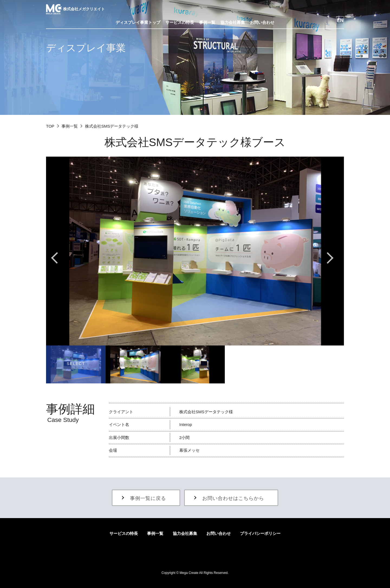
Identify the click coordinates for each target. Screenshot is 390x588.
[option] (195, 251)
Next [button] (330, 258)
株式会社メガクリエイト (75, 9)
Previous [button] (60, 258)
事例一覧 (70, 126)
